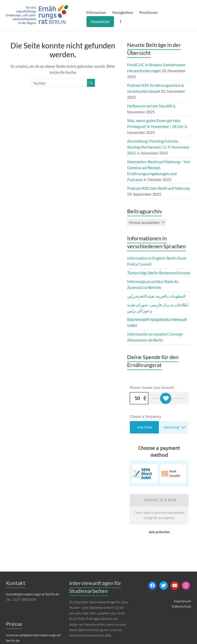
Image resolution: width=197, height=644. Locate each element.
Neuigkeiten (123, 12)
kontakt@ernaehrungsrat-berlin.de (33, 594)
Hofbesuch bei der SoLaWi (150, 106)
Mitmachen (96, 12)
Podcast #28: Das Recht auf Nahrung (158, 188)
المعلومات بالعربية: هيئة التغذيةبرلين (156, 296)
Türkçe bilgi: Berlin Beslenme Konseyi (159, 273)
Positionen (149, 12)
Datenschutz (181, 606)
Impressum (183, 601)
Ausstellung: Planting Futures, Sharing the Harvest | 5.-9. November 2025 (158, 147)
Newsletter (100, 21)
